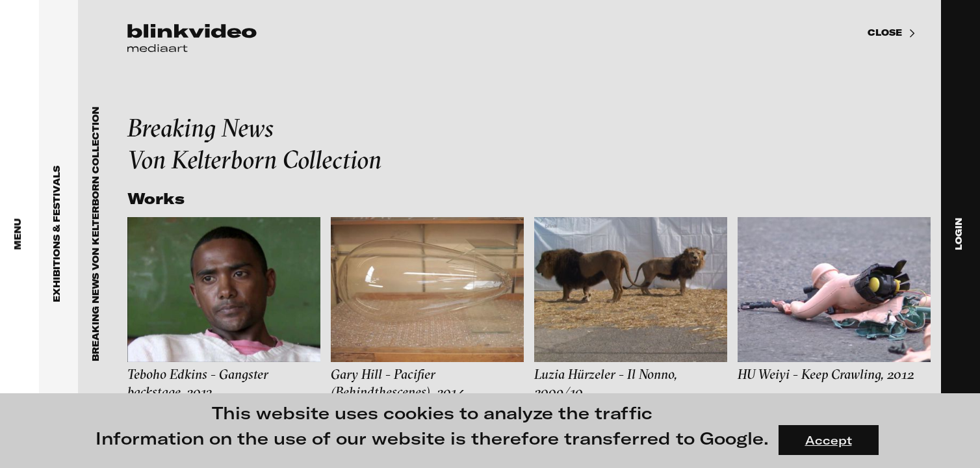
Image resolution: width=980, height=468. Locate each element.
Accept (829, 440)
